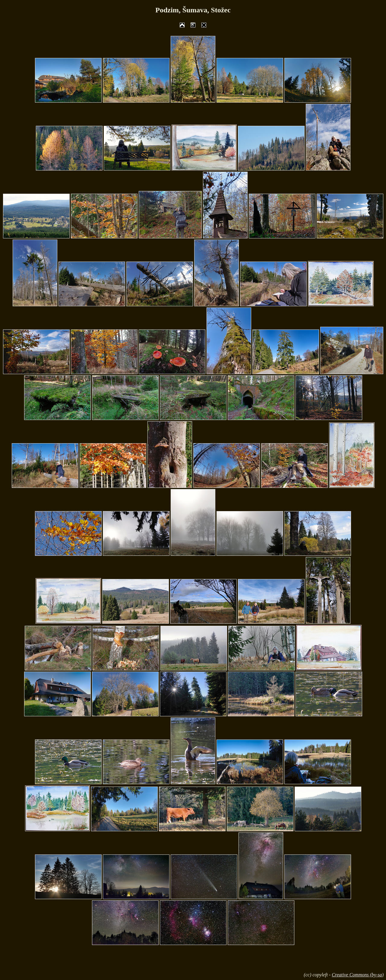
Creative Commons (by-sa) (358, 975)
